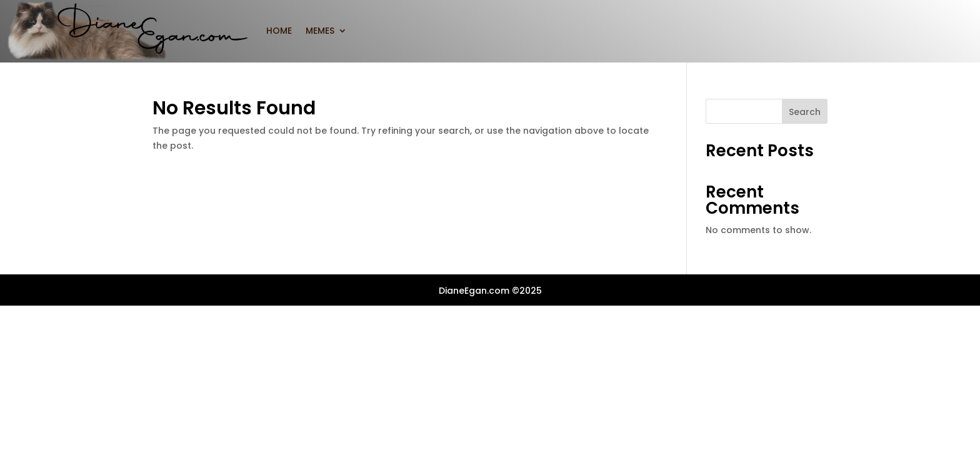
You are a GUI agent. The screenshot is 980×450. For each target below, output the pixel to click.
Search (805, 112)
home (279, 31)
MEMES (320, 31)
